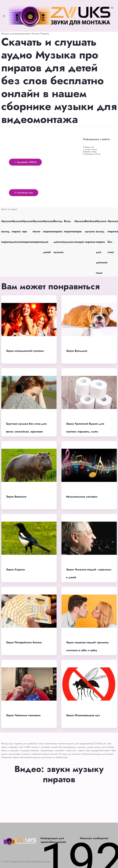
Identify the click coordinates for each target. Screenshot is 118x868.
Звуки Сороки (15, 570)
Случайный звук (24, 193)
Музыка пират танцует (80, 231)
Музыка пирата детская (17, 231)
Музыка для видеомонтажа (16, 34)
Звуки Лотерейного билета (24, 642)
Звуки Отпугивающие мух (83, 715)
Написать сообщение (94, 838)
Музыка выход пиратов (6, 231)
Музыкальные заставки (82, 497)
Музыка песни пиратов (38, 231)
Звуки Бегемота (16, 497)
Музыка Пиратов (40, 34)
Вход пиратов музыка (69, 231)
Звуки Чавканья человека (23, 715)
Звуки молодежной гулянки (25, 351)
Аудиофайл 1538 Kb (25, 162)
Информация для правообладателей (53, 840)
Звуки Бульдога (77, 351)
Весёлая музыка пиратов (90, 231)
